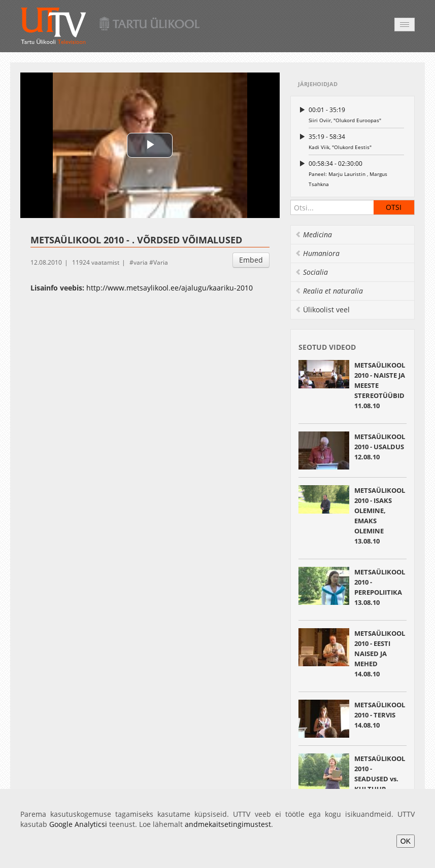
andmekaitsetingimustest (228, 824)
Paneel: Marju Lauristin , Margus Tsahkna (356, 173)
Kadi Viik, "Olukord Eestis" (356, 141)
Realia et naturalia (329, 291)
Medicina (313, 234)
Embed (251, 260)
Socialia (311, 272)
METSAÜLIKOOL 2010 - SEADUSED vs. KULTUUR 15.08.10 (380, 779)
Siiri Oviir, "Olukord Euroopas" (356, 114)
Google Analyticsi (78, 824)
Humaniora (317, 253)
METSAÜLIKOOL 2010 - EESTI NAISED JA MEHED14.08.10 (380, 654)
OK (406, 841)
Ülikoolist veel (322, 310)
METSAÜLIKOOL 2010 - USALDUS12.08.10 (380, 447)
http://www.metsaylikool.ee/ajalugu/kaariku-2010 (170, 288)
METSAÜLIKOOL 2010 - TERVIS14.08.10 (380, 715)
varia (141, 262)
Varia (161, 262)
